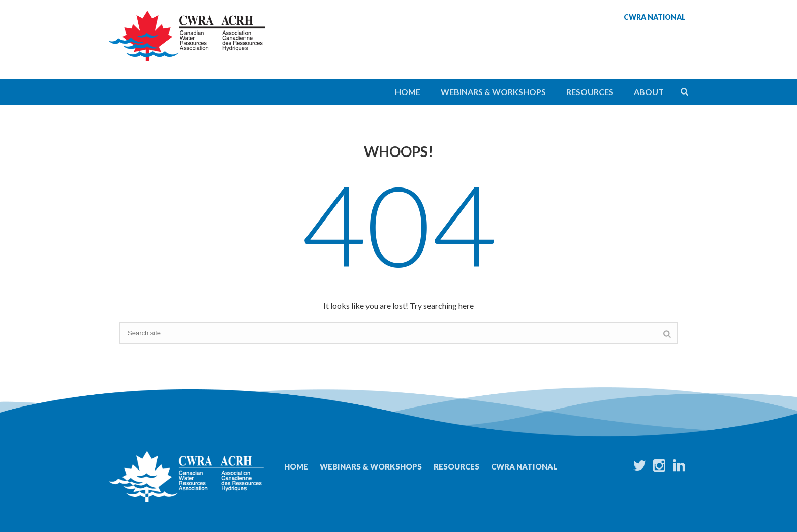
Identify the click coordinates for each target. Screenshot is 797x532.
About (649, 92)
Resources (590, 92)
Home (408, 92)
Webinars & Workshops (493, 92)
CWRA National (524, 466)
